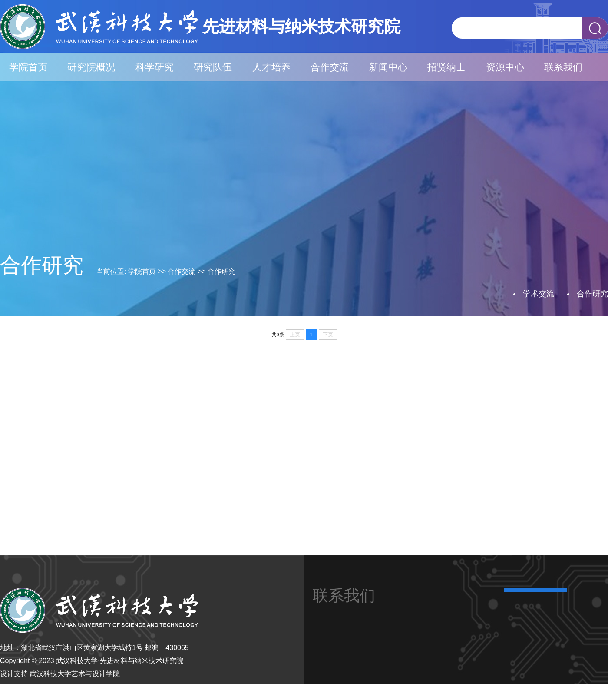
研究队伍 (213, 67)
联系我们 (563, 67)
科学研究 (155, 67)
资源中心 (505, 67)
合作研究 (221, 271)
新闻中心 (388, 67)
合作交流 (330, 67)
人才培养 (271, 67)
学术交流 (539, 294)
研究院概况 (91, 67)
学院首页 (28, 67)
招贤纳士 (446, 67)
